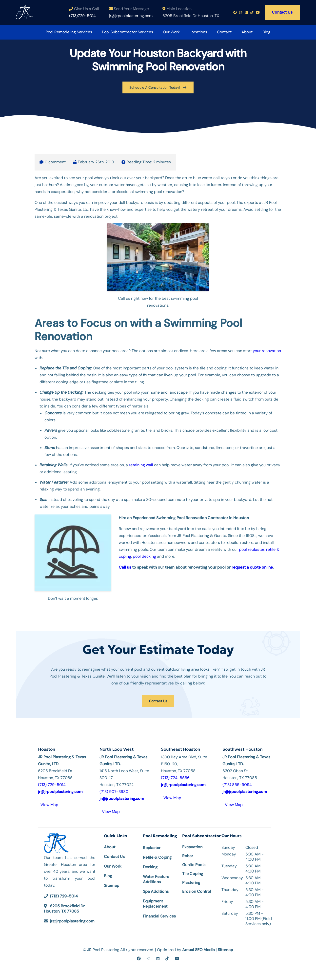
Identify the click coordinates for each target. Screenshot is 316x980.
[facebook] (139, 959)
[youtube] (177, 959)
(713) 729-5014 (52, 785)
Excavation (192, 847)
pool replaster (252, 549)
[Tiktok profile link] (252, 12)
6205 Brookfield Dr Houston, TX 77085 (64, 909)
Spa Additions (156, 891)
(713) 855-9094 (237, 785)
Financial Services (159, 916)
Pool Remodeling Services (69, 32)
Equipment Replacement (155, 904)
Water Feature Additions (156, 879)
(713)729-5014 (82, 16)
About (247, 32)
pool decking (144, 556)
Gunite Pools (194, 865)
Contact (224, 32)
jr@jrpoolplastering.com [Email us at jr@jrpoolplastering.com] (131, 16)
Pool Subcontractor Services (128, 32)
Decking (150, 867)
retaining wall (141, 465)
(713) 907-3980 (114, 792)
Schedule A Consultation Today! (158, 87)
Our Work (171, 32)
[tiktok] (167, 959)
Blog (266, 32)
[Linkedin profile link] (246, 12)
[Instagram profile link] (241, 12)
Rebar (188, 856)
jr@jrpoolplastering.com (72, 921)
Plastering (191, 883)
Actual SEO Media (198, 950)
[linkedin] (158, 959)
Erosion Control (197, 891)
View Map (49, 805)
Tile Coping (193, 874)
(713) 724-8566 (175, 778)
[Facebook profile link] (235, 12)
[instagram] (148, 959)
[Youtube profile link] (258, 12)
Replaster (152, 848)
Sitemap (112, 885)
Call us (125, 567)
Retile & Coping (157, 857)
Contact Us (282, 12)
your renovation (266, 351)
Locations (198, 32)
